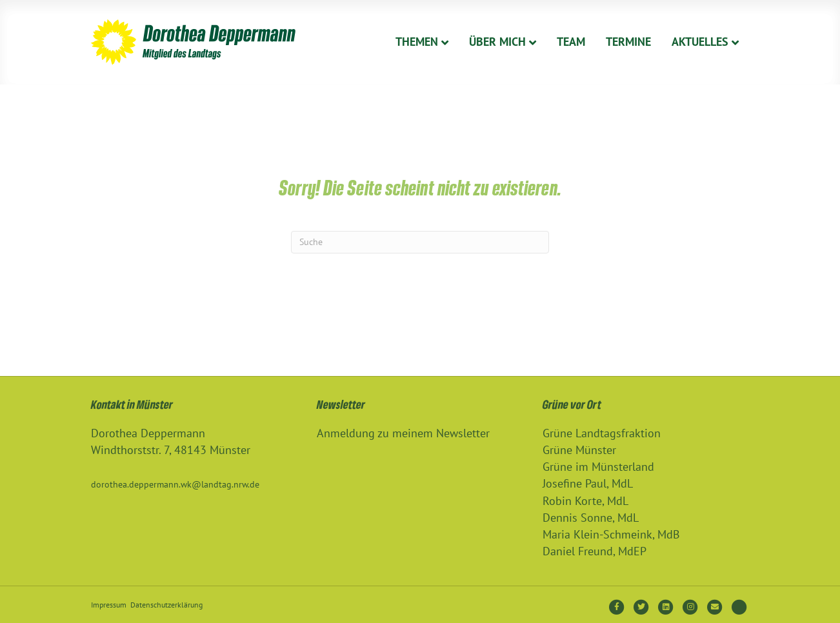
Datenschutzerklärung (166, 605)
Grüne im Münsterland (598, 467)
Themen (417, 42)
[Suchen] (420, 242)
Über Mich (497, 42)
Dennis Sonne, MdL (591, 518)
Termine (628, 42)
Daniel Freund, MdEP (595, 551)
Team (571, 42)
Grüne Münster (579, 450)
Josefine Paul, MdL (588, 483)
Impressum (109, 605)
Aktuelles (700, 42)
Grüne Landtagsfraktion (602, 433)
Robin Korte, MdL (585, 501)
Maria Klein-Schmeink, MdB (611, 534)
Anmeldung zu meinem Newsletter (403, 433)
